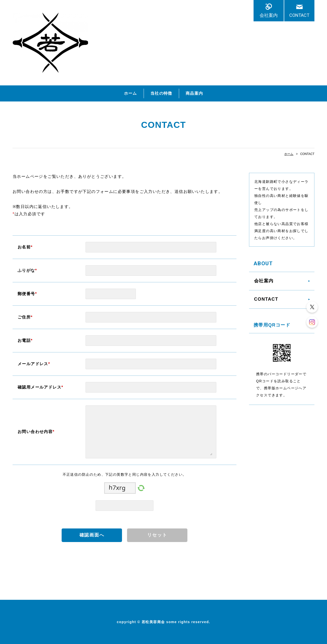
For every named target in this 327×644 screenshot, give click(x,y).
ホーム (131, 93)
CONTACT (299, 15)
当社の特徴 (161, 93)
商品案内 (194, 93)
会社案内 (269, 15)
